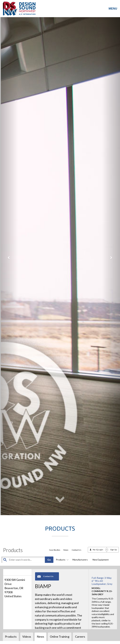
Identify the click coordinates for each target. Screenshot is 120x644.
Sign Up (114, 550)
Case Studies (55, 550)
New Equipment (101, 560)
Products (62, 560)
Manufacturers (80, 560)
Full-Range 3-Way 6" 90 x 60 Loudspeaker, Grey (102, 581)
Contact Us (76, 550)
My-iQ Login (98, 550)
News (66, 550)
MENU (113, 9)
